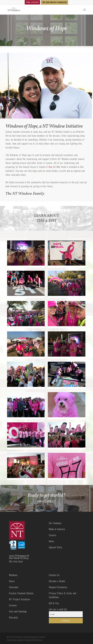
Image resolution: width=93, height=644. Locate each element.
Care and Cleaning (18, 611)
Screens (13, 605)
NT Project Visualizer (20, 599)
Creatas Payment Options (21, 593)
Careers (53, 535)
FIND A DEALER (32, 2)
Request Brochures (58, 587)
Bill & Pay (54, 603)
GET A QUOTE (44, 502)
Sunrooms (14, 587)
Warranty (14, 617)
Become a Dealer (57, 581)
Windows (13, 575)
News (51, 541)
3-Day (49, 167)
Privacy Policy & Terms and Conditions (63, 595)
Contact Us (54, 575)
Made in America (57, 529)
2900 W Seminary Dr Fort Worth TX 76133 (19, 557)
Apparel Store (56, 547)
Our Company (55, 523)
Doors (12, 581)
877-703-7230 (16, 562)
